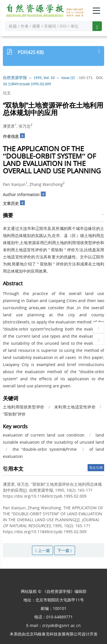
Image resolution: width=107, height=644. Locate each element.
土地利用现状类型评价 (24, 407)
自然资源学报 (15, 78)
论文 (7, 93)
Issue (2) (68, 78)
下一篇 (65, 550)
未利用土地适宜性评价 (75, 407)
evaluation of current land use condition (44, 435)
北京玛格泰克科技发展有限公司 (54, 634)
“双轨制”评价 (14, 414)
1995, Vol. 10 (44, 78)
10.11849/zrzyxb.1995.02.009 (27, 84)
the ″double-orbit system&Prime (45, 449)
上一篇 (42, 550)
